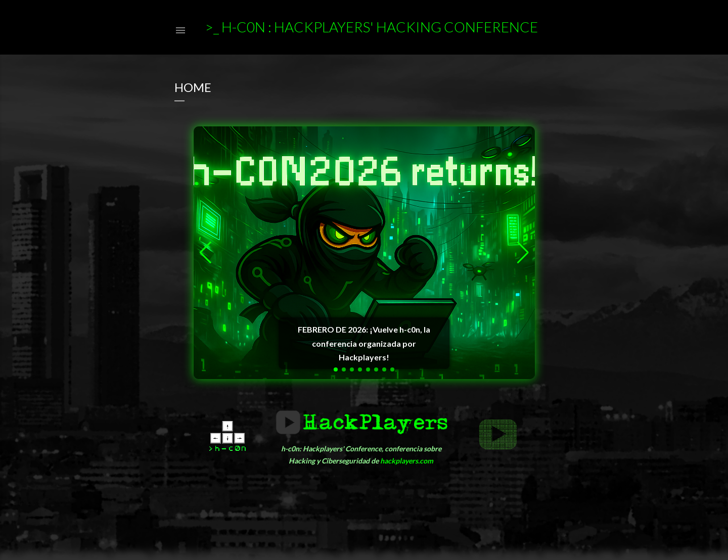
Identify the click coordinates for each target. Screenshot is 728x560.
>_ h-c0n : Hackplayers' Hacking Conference (371, 27)
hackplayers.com (407, 461)
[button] (336, 369)
